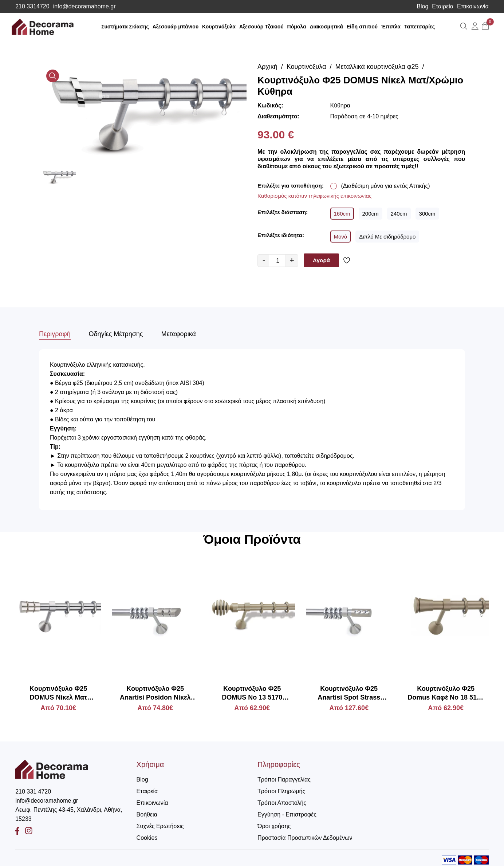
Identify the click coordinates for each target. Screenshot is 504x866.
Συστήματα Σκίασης (125, 27)
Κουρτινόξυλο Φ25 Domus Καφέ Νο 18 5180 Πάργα (446, 693)
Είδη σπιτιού (362, 27)
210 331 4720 (33, 792)
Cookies (147, 838)
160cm (342, 214)
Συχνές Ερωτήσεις (160, 826)
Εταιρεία (443, 7)
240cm (399, 214)
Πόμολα (297, 27)
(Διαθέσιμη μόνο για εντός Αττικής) (386, 186)
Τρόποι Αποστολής (282, 803)
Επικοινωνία (473, 7)
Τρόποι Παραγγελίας (284, 780)
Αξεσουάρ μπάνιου (176, 27)
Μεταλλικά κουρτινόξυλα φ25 (377, 67)
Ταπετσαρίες (420, 27)
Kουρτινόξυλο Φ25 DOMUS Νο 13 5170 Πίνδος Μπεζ (252, 693)
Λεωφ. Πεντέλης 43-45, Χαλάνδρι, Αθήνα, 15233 (69, 814)
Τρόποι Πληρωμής (281, 791)
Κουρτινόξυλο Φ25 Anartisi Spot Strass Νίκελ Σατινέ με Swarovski (349, 693)
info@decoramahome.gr (84, 7)
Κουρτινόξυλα (219, 27)
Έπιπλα (391, 27)
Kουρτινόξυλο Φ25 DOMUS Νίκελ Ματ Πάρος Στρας (58, 693)
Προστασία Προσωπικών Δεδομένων (305, 838)
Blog (422, 7)
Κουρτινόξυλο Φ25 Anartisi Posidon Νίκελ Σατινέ (155, 693)
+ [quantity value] (292, 260)
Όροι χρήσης (274, 826)
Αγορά (321, 260)
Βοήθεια (147, 814)
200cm (371, 214)
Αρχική (267, 67)
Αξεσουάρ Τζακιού (261, 27)
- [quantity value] (264, 260)
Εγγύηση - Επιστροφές (287, 814)
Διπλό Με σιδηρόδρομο (387, 237)
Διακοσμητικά (326, 27)
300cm (427, 214)
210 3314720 (32, 7)
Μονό (341, 237)
